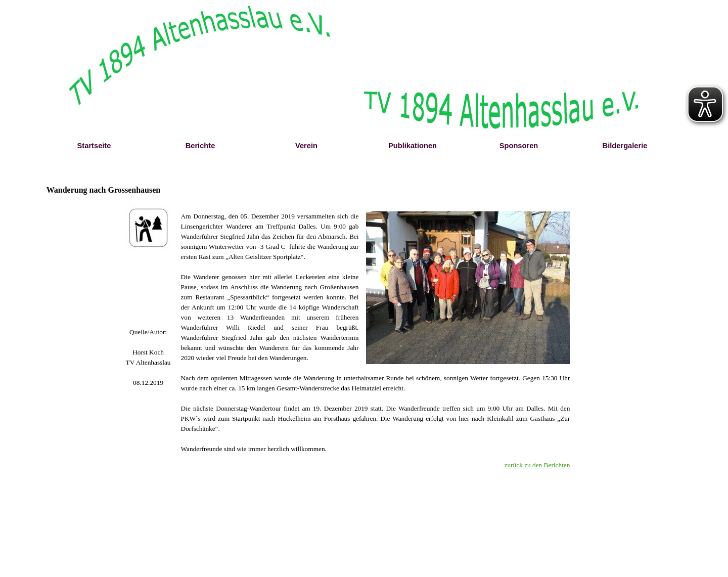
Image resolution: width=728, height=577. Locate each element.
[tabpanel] (148, 358)
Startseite (94, 146)
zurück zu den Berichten (537, 465)
